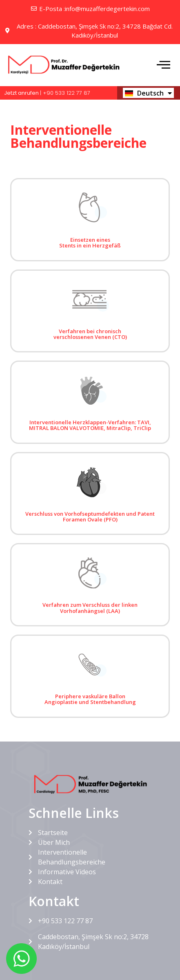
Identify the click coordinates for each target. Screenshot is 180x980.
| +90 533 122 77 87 (47, 93)
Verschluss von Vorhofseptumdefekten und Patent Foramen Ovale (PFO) (90, 517)
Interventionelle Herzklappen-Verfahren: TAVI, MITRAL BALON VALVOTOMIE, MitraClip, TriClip (90, 425)
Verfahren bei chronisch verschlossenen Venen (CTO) (90, 334)
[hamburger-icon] (163, 66)
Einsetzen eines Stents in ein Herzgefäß (90, 243)
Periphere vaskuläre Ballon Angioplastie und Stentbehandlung (90, 699)
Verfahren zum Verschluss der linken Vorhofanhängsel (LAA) (90, 608)
